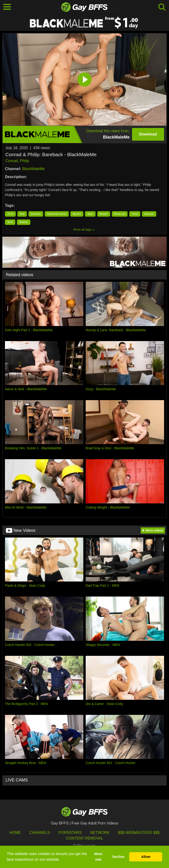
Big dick (77, 214)
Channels (40, 833)
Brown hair (120, 214)
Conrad (12, 161)
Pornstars (70, 833)
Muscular (149, 214)
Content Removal (85, 838)
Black (90, 214)
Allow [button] (146, 857)
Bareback (36, 214)
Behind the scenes (57, 214)
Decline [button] (118, 857)
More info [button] (98, 857)
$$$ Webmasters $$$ (139, 833)
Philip (24, 161)
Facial (135, 214)
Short (10, 222)
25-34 (10, 214)
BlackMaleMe (33, 169)
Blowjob (104, 214)
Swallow (24, 222)
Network (100, 833)
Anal (22, 214)
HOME (15, 833)
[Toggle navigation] (7, 7)
